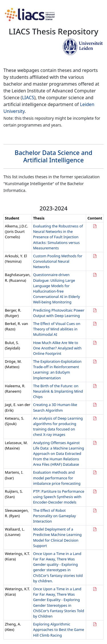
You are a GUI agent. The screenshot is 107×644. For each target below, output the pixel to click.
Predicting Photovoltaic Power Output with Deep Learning (59, 313)
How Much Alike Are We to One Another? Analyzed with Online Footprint (57, 348)
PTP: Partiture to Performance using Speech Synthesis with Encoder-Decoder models (59, 497)
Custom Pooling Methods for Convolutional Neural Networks (58, 261)
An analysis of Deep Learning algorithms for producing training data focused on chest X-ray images (58, 426)
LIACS (28, 98)
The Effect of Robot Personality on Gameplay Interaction (54, 516)
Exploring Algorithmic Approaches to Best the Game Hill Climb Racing (59, 629)
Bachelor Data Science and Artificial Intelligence (53, 156)
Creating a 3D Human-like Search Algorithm (55, 407)
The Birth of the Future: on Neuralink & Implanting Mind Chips (58, 391)
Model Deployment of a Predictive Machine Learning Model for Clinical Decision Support (57, 537)
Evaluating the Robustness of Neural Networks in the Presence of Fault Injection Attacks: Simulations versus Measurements (58, 237)
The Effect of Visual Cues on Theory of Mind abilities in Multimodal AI (57, 329)
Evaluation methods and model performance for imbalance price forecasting (57, 478)
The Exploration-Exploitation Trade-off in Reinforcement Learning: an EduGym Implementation (57, 370)
